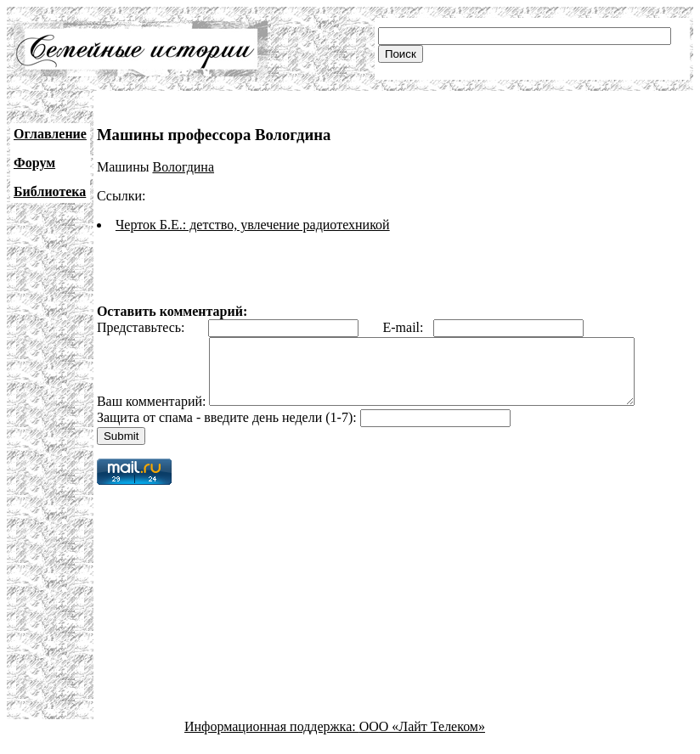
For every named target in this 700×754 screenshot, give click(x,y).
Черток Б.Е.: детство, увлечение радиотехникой (253, 225)
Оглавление (50, 134)
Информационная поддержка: (272, 739)
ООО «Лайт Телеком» (422, 739)
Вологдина (183, 167)
